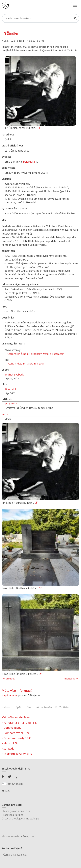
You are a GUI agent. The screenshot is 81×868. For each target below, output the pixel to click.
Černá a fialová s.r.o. (14, 855)
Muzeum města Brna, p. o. (18, 836)
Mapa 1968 (10, 743)
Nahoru (6, 707)
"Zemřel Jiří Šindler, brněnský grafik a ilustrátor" (36, 354)
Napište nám (9, 695)
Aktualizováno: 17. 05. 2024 (52, 707)
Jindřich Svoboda (14, 375)
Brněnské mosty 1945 (17, 738)
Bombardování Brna (16, 733)
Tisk (29, 707)
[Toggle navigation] (75, 5)
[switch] (4, 784)
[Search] (40, 18)
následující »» (71, 679)
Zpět (18, 707)
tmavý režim (15, 784)
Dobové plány (12, 728)
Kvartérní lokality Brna (17, 754)
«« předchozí (10, 679)
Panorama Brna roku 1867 (20, 723)
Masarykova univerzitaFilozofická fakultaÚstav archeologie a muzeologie (20, 815)
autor (5, 414)
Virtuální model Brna (16, 717)
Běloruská (29, 162)
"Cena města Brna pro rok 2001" (26, 364)
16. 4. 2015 (11, 404)
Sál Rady (8, 749)
